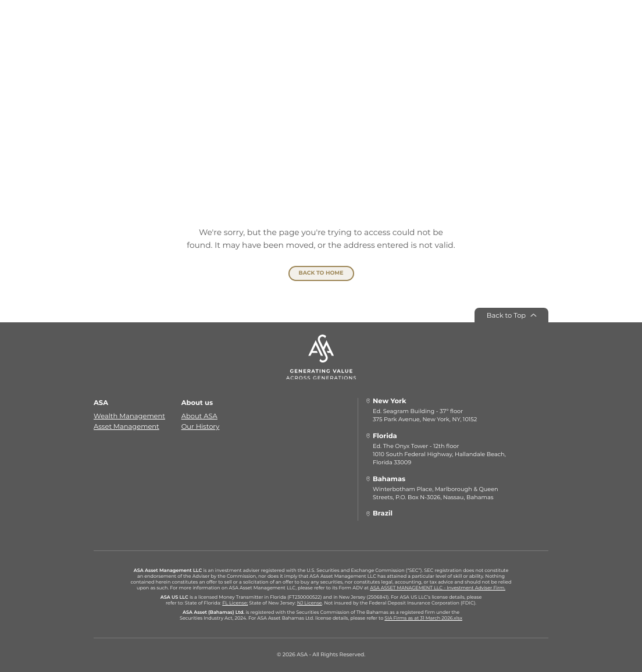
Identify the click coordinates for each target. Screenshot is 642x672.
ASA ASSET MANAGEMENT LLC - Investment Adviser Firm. (438, 588)
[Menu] (117, 29)
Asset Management (126, 426)
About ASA (199, 416)
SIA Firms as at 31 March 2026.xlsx (423, 618)
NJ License (310, 603)
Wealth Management (129, 416)
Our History (201, 426)
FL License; (235, 603)
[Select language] (515, 29)
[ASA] (321, 37)
